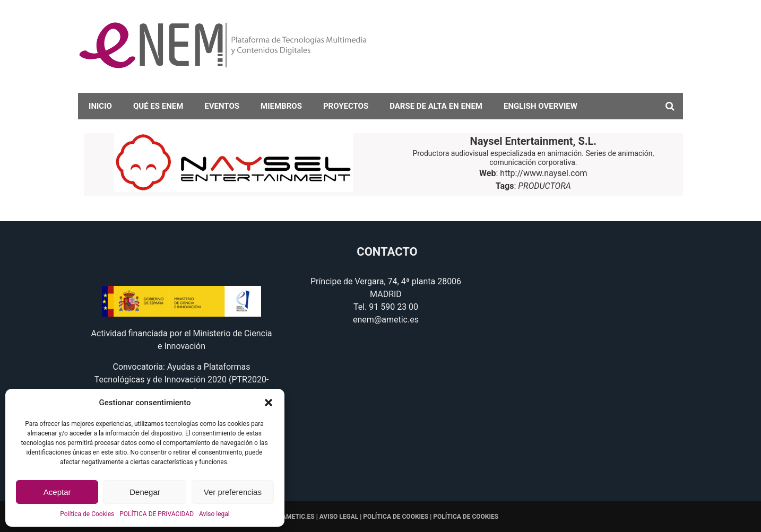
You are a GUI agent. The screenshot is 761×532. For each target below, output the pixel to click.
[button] (269, 403)
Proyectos (346, 106)
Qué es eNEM (158, 106)
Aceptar (57, 492)
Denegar (145, 492)
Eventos (222, 106)
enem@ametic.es (386, 320)
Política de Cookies (87, 514)
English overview (541, 106)
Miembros (281, 106)
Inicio (100, 106)
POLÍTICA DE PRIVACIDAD (157, 514)
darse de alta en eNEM (436, 106)
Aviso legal (214, 514)
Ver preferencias (233, 492)
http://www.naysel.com (543, 173)
